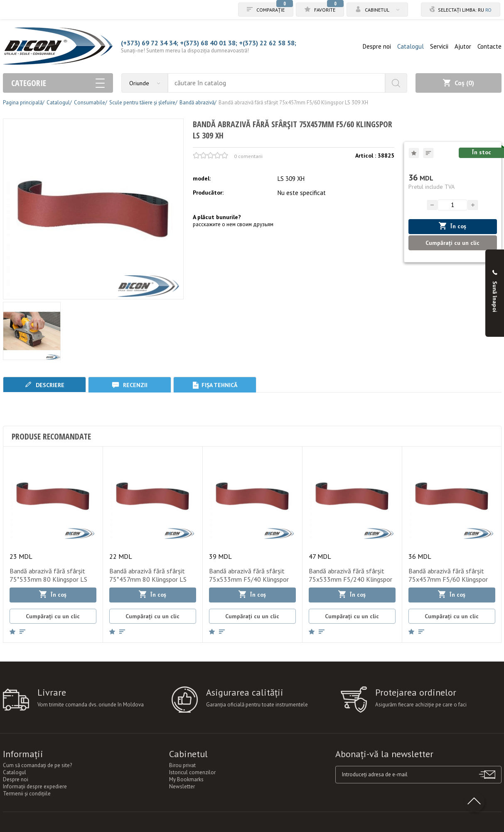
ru (481, 10)
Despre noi (377, 46)
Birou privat (182, 765)
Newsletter (182, 786)
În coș (452, 226)
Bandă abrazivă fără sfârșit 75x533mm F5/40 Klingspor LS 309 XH (249, 579)
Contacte (489, 46)
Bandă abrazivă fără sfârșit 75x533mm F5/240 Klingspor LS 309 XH (350, 579)
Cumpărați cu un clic (452, 243)
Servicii (439, 46)
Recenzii (130, 385)
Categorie (58, 83)
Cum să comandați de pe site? (37, 765)
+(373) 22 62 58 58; (268, 43)
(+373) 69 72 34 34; (150, 43)
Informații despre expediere (35, 786)
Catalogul (411, 46)
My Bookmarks (186, 779)
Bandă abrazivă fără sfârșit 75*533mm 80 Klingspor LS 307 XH (48, 579)
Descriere (44, 385)
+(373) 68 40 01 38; (209, 43)
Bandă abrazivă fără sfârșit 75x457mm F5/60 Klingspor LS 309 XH (448, 579)
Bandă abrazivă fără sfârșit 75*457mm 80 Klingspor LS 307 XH (148, 579)
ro (488, 10)
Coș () (459, 83)
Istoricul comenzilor (192, 772)
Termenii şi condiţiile (27, 794)
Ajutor (463, 46)
